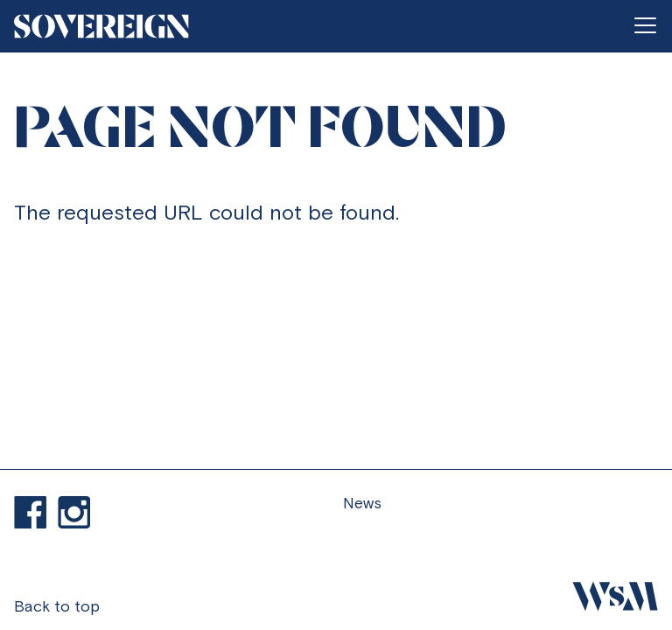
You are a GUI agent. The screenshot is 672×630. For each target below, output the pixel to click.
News (362, 503)
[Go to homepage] (101, 26)
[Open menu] (645, 26)
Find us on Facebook (31, 513)
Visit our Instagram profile (74, 513)
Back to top (57, 606)
